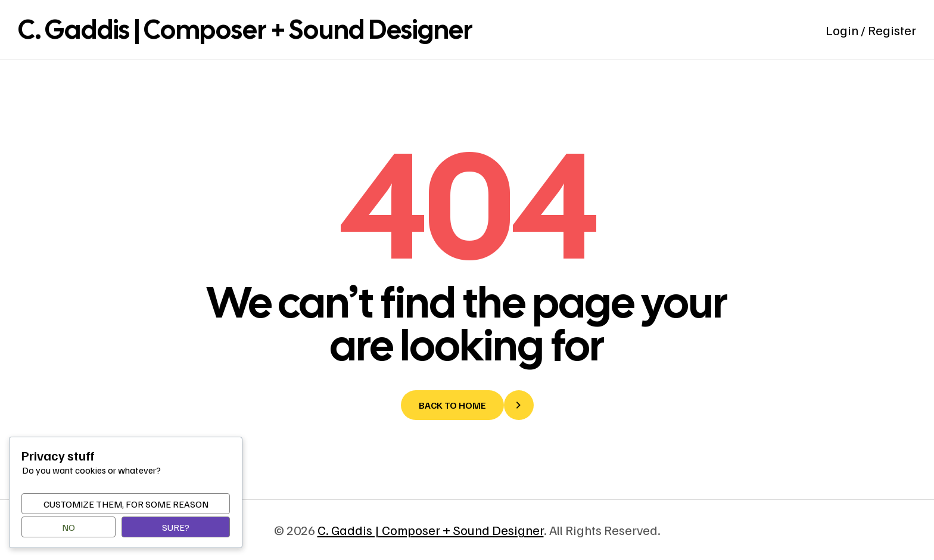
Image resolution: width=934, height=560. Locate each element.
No (69, 527)
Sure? (176, 527)
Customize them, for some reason (126, 504)
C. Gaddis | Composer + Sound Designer (245, 29)
